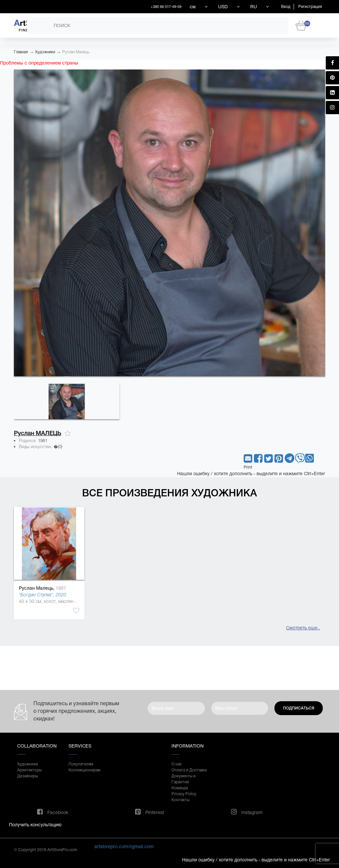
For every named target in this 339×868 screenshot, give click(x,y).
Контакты (180, 800)
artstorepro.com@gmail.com (124, 846)
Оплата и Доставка (189, 770)
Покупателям (81, 764)
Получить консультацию (35, 825)
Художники (45, 52)
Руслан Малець (76, 52)
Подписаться (299, 708)
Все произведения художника (169, 493)
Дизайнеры (28, 776)
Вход (286, 7)
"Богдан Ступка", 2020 (43, 595)
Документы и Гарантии (184, 779)
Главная (21, 52)
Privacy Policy (184, 794)
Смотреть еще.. (303, 628)
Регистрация (310, 7)
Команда (180, 788)
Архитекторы (29, 770)
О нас (177, 764)
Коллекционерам (84, 770)
